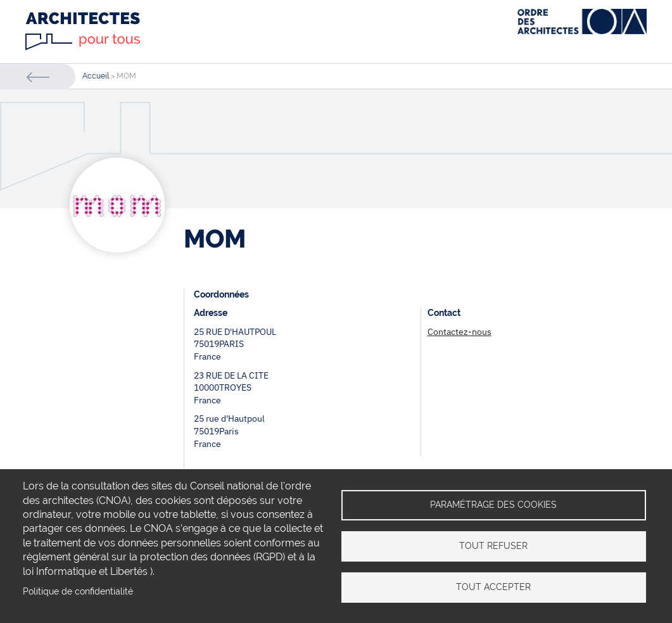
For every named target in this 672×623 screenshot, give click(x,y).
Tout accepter (493, 587)
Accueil (96, 76)
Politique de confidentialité (78, 591)
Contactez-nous (460, 332)
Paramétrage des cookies (493, 505)
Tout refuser (493, 546)
